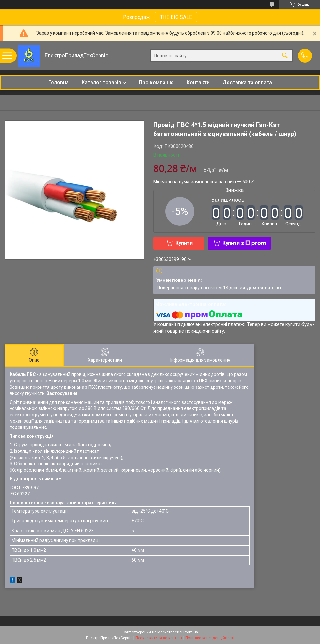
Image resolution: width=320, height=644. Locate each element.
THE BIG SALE (176, 17)
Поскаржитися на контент (159, 638)
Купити (184, 243)
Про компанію (156, 82)
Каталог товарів (101, 82)
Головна (59, 82)
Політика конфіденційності (210, 638)
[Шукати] (285, 56)
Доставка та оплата (247, 82)
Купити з (244, 243)
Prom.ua (191, 632)
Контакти (198, 82)
